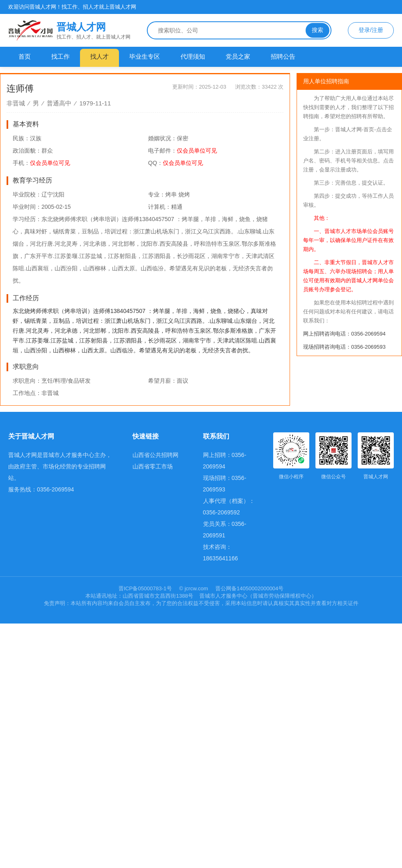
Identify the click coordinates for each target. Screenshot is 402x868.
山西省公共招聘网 (155, 455)
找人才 (99, 56)
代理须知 (193, 56)
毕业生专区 (145, 56)
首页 (25, 56)
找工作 (61, 56)
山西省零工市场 (153, 466)
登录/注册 (371, 30)
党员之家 (238, 56)
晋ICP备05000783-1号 (146, 588)
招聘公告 (283, 56)
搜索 (317, 30)
